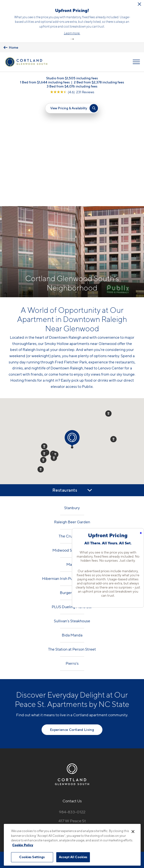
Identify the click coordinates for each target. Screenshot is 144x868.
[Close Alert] (29, 6)
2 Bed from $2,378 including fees (99, 81)
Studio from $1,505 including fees (72, 77)
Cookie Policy (23, 845)
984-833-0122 (72, 703)
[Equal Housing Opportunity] (62, 729)
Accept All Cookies (73, 857)
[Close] (133, 832)
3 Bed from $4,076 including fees (72, 85)
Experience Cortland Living (72, 621)
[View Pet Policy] (72, 739)
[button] (71, 38)
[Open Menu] (136, 61)
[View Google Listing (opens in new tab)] (72, 91)
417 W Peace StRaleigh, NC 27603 (72, 715)
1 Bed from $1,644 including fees (45, 81)
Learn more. (106, 33)
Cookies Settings (32, 857)
